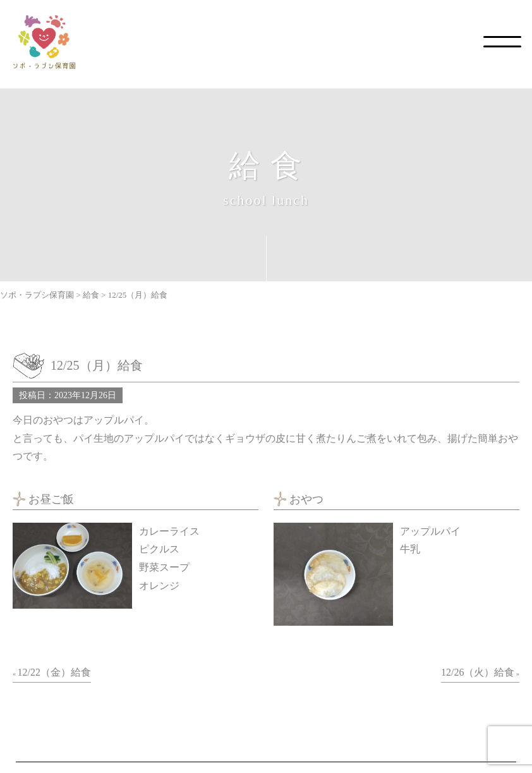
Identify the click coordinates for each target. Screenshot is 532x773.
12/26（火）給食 (478, 672)
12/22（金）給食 (54, 672)
